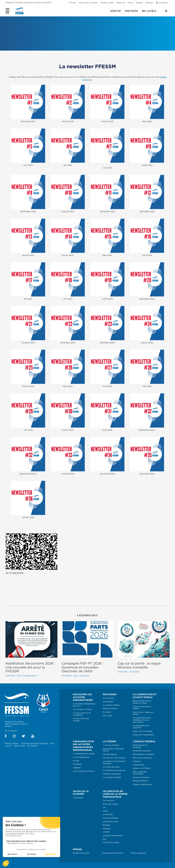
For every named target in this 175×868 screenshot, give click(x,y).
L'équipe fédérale (110, 754)
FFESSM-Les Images (111, 843)
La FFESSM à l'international (114, 771)
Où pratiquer (108, 702)
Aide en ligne (19, 746)
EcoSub (76, 761)
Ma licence (149, 11)
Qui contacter (108, 698)
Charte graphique (138, 853)
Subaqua (106, 829)
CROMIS (106, 832)
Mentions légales (11, 744)
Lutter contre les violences (84, 771)
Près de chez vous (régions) (114, 758)
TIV (104, 808)
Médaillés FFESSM (140, 781)
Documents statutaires (142, 751)
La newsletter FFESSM (112, 777)
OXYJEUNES (108, 815)
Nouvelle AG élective (141, 777)
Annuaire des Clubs (111, 822)
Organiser (137, 761)
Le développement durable (84, 754)
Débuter (116, 11)
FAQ (52, 744)
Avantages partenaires (112, 774)
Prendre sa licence (110, 709)
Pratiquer (132, 11)
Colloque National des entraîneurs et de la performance (142, 720)
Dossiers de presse (81, 853)
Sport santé (108, 716)
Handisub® (77, 768)
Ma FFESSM (32, 746)
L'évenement (78, 798)
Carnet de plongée (110, 818)
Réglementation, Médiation (144, 754)
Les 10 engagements (81, 757)
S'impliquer (77, 764)
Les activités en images (82, 709)
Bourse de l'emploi (110, 804)
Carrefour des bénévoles (113, 836)
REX (105, 839)
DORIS (105, 811)
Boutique (107, 825)
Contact (8, 746)
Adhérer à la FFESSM (141, 768)
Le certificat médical (111, 705)
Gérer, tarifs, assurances (142, 758)
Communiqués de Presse (112, 853)
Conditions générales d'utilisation (35, 744)
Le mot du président (111, 745)
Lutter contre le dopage (143, 731)
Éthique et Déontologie (142, 784)
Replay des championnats (143, 735)
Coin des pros (108, 801)
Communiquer (138, 765)
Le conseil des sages (111, 767)
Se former (107, 712)
